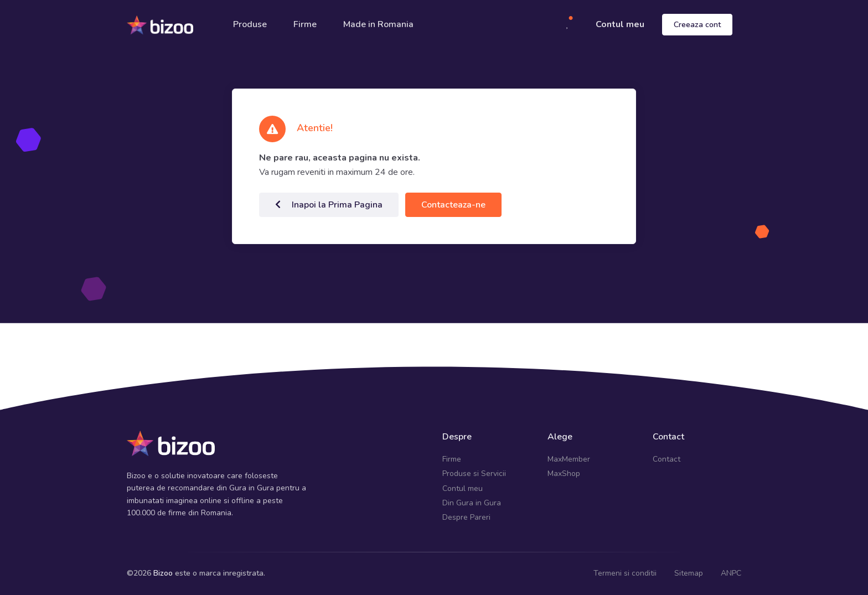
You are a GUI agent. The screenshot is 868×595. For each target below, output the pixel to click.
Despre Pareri (466, 517)
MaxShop (564, 474)
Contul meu (620, 24)
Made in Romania (378, 24)
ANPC (731, 573)
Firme (305, 24)
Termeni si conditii (625, 573)
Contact (666, 459)
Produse (250, 24)
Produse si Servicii (474, 474)
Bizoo (163, 573)
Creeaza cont (697, 25)
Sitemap (689, 573)
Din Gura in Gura (472, 503)
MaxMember (569, 459)
